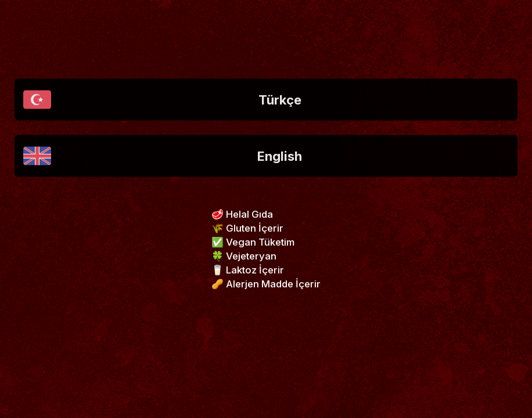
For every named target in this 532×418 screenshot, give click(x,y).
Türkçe (162, 100)
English (163, 156)
